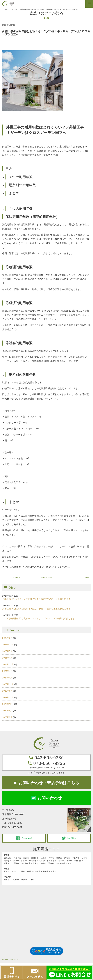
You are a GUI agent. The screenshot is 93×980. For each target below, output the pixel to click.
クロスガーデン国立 (8, 4)
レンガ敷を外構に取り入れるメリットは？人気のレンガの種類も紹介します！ (40, 618)
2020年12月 (8, 704)
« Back (17, 577)
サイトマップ (15, 960)
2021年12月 (8, 697)
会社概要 (5, 960)
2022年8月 (7, 691)
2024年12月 (8, 664)
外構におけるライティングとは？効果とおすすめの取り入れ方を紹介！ (36, 599)
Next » (87, 577)
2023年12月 (8, 684)
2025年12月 (8, 645)
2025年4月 (7, 658)
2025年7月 (7, 651)
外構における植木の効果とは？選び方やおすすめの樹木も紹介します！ (36, 609)
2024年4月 (7, 678)
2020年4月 (7, 711)
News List (46, 577)
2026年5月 (7, 638)
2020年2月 (7, 717)
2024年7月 (7, 671)
